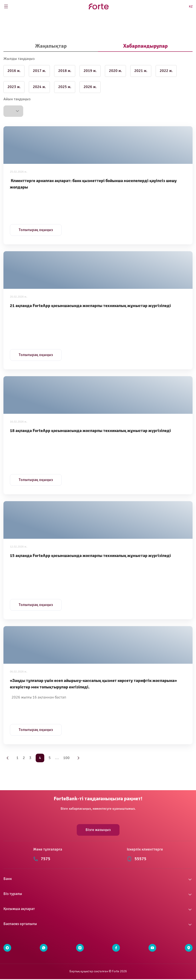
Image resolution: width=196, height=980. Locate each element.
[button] (13, 111)
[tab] (51, 46)
